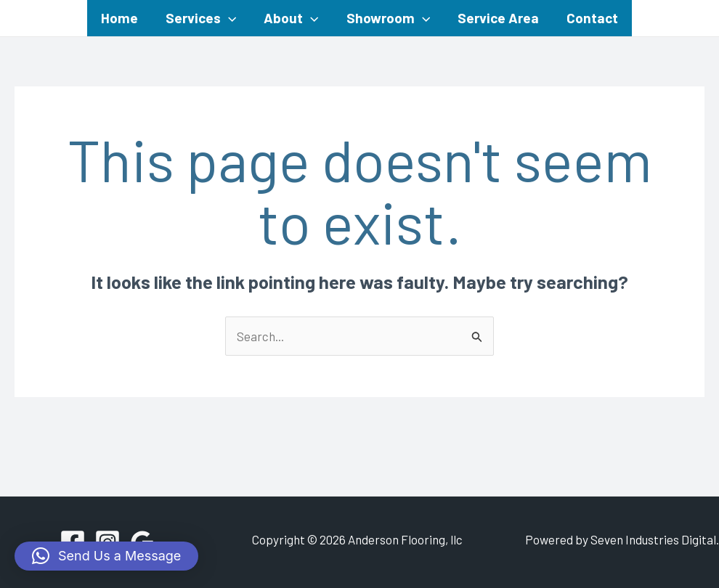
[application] (228, 18)
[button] (106, 556)
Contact (592, 18)
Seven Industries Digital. (655, 539)
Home (119, 18)
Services (201, 18)
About (291, 18)
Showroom (388, 18)
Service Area (498, 18)
